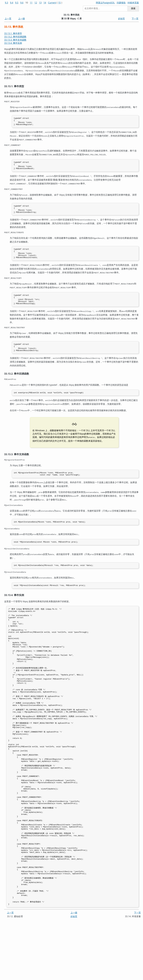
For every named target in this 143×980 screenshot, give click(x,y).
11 (31, 3)
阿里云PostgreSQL (105, 3)
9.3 (6, 3)
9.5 (17, 3)
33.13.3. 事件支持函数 (15, 40)
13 (40, 3)
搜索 (133, 8)
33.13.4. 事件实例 (13, 43)
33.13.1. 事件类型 (13, 33)
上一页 (8, 19)
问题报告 (121, 3)
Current (52, 3)
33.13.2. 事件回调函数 (15, 37)
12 (36, 3)
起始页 (121, 19)
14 (45, 3)
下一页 (135, 19)
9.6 (22, 3)
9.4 (12, 3)
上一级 (22, 19)
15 (59, 3)
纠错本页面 (133, 3)
